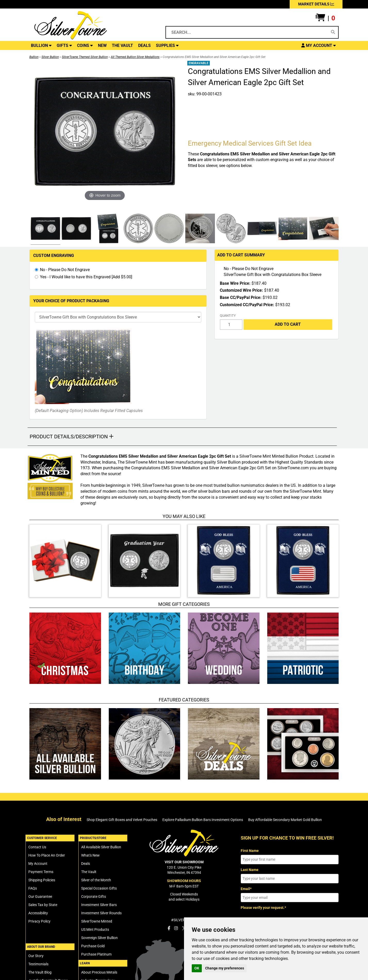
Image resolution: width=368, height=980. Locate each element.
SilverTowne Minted (97, 921)
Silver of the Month (96, 880)
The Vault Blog (40, 972)
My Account (38, 864)
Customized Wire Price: (241, 290)
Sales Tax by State (43, 905)
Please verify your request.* (263, 908)
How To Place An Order (47, 855)
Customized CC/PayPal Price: (247, 305)
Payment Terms (41, 872)
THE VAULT (122, 45)
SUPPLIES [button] (167, 45)
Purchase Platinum (96, 954)
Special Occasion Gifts (99, 888)
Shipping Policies (42, 880)
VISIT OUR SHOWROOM (184, 862)
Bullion (34, 57)
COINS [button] (85, 45)
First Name (250, 851)
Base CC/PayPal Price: (241, 298)
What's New (90, 855)
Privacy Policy (39, 921)
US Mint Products (95, 929)
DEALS (144, 45)
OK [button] (197, 968)
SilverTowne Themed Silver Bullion (85, 57)
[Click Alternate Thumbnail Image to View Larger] (45, 229)
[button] (325, 18)
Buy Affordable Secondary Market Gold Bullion (285, 820)
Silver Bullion (50, 57)
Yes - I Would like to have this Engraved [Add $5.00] (86, 277)
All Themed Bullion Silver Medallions (135, 57)
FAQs (33, 888)
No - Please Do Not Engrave (65, 270)
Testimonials (38, 964)
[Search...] (248, 32)
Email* (246, 889)
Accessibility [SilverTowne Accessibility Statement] (38, 913)
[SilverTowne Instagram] (176, 928)
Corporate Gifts (94, 897)
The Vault (89, 872)
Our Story (36, 956)
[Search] (333, 32)
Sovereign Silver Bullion (99, 938)
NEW (102, 45)
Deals (86, 864)
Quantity (228, 316)
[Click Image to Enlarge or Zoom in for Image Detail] (105, 131)
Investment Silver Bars (99, 905)
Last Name (250, 870)
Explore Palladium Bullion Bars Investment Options (203, 820)
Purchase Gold (93, 946)
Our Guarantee (40, 897)
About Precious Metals (99, 972)
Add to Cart (288, 324)
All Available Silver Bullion (101, 847)
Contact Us (37, 847)
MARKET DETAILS (316, 4)
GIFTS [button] (64, 45)
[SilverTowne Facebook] (169, 928)
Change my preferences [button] (225, 968)
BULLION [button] (41, 45)
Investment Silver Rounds (101, 913)
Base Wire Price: (235, 283)
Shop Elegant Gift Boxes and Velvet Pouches (122, 820)
